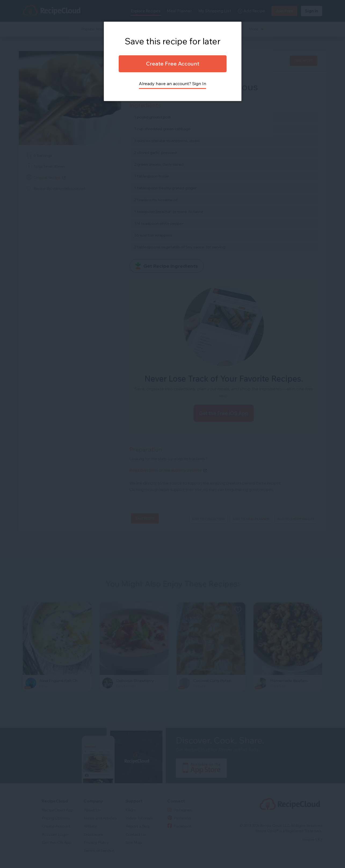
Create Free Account (173, 63)
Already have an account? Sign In (172, 83)
